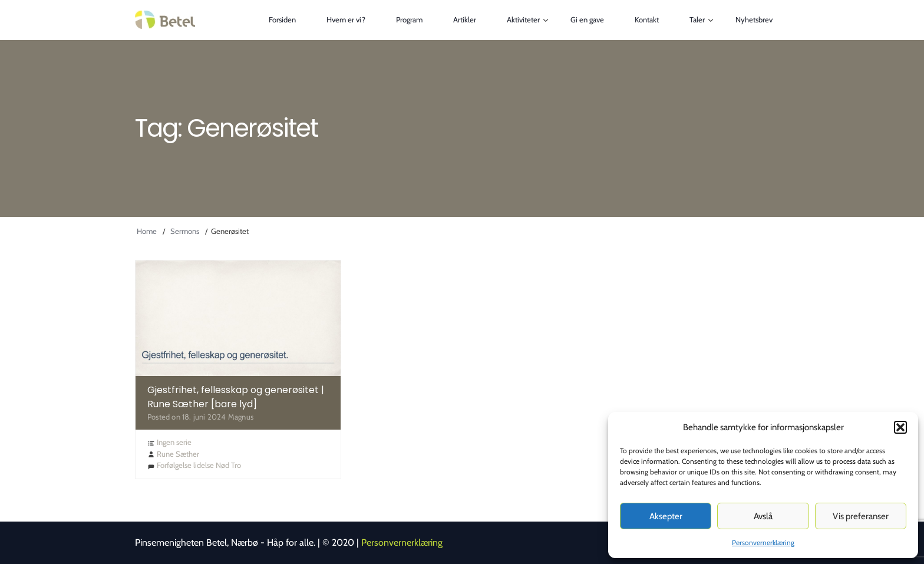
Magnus (241, 417)
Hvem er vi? (346, 19)
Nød (222, 465)
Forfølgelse (174, 465)
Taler (697, 19)
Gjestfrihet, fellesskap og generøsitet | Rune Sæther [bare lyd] (236, 397)
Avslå (763, 516)
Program (409, 19)
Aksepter (666, 516)
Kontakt (647, 19)
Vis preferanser (861, 516)
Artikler (465, 19)
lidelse (204, 465)
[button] (900, 427)
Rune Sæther (178, 454)
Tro (236, 465)
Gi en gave (587, 19)
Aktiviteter (523, 19)
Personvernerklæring (763, 542)
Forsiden (282, 19)
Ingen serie (174, 442)
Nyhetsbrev (754, 19)
